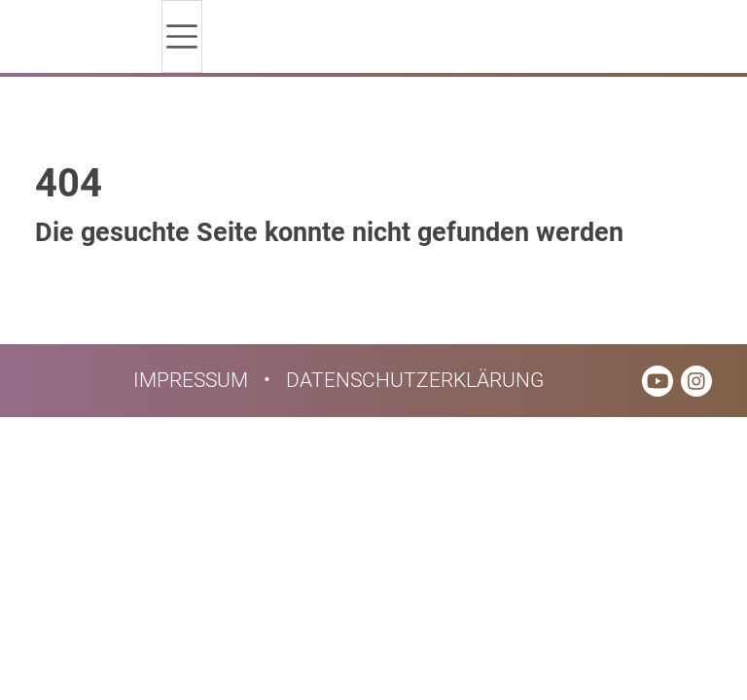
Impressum (191, 380)
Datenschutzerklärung (415, 380)
